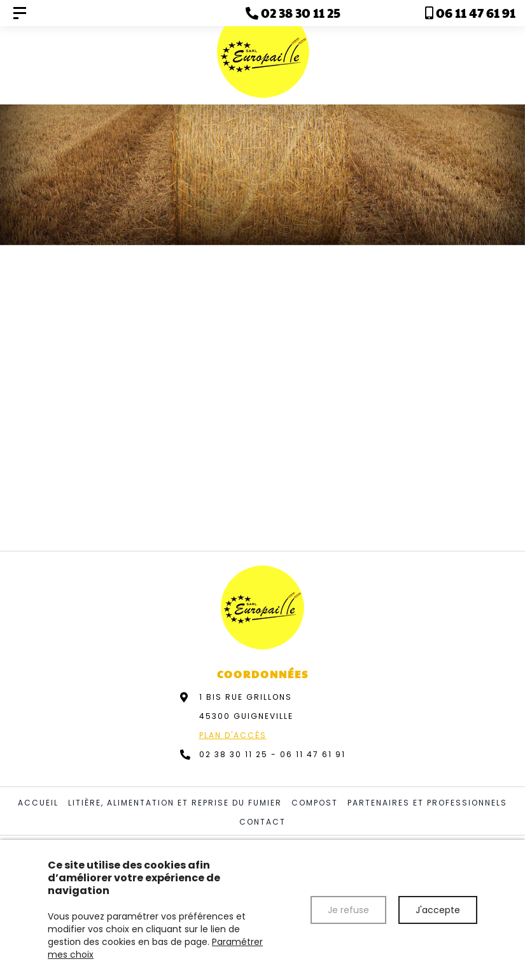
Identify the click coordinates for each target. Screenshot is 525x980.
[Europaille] (20, 13)
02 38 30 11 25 (234, 754)
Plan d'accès (233, 735)
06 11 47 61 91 (313, 754)
